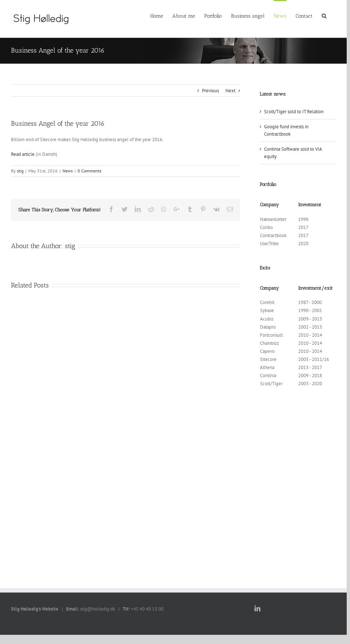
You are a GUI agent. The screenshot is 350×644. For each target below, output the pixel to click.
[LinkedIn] (257, 608)
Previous (210, 91)
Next (230, 91)
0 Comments (89, 171)
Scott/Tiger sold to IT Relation (294, 112)
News (68, 171)
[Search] (324, 15)
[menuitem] (157, 15)
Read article (23, 154)
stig (20, 171)
